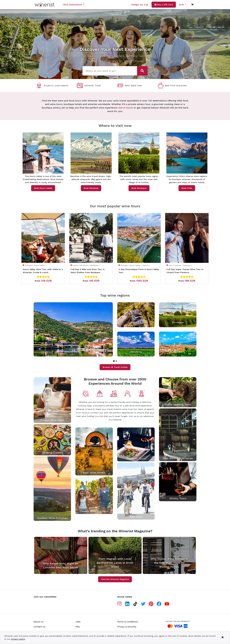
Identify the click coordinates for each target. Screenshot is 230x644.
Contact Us (39, 627)
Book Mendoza (91, 188)
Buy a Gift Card (164, 5)
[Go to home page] (45, 5)
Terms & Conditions (127, 622)
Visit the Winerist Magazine (115, 579)
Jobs (78, 622)
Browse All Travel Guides (115, 367)
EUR (182, 5)
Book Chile (187, 188)
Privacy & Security (127, 627)
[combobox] (109, 71)
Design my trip (140, 5)
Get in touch (126, 108)
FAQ (78, 627)
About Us (39, 622)
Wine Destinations (73, 5)
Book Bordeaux (139, 188)
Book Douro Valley (43, 188)
